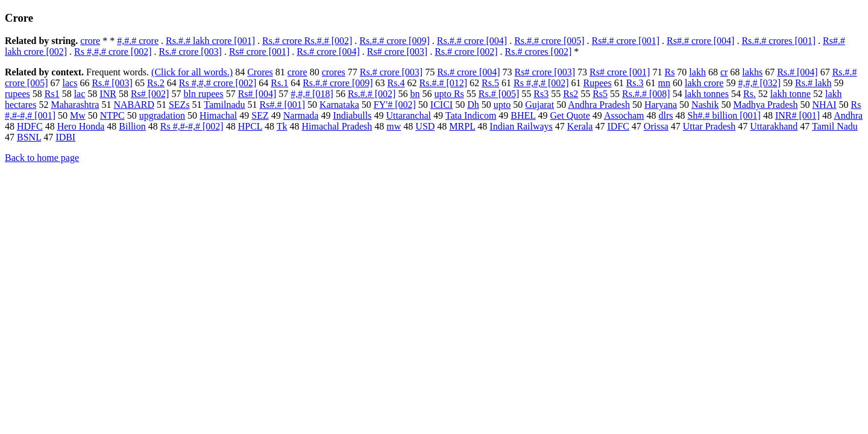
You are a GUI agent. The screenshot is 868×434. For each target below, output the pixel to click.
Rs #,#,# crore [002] (113, 52)
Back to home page (42, 158)
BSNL (29, 137)
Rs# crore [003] (397, 52)
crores (334, 72)
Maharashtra (75, 105)
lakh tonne (791, 94)
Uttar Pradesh (709, 126)
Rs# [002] (150, 94)
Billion (132, 126)
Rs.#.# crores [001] (778, 41)
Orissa (656, 126)
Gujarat (539, 105)
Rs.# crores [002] (539, 52)
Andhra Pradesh (599, 105)
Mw (78, 115)
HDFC (30, 126)
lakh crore (704, 83)
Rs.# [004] (797, 72)
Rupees (598, 83)
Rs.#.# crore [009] (394, 41)
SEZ (260, 115)
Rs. (750, 94)
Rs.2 (156, 83)
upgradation (162, 115)
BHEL (523, 115)
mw (394, 126)
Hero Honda (81, 126)
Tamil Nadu (835, 126)
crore (90, 41)
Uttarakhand (774, 126)
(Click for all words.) (192, 72)
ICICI (442, 105)
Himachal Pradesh (337, 126)
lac (80, 94)
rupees (17, 94)
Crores (260, 72)
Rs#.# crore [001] (626, 41)
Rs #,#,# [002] (541, 83)
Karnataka (339, 105)
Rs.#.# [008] (646, 94)
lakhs (752, 72)
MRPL (462, 126)
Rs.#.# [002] (372, 94)
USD (425, 126)
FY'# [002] (395, 105)
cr (724, 72)
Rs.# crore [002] (466, 52)
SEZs (179, 105)
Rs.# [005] (499, 94)
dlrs (666, 115)
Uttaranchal (408, 115)
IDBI (65, 137)
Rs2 (571, 94)
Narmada (301, 115)
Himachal (218, 115)
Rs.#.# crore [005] (549, 41)
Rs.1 (279, 83)
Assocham (624, 115)
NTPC (112, 115)
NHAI (825, 105)
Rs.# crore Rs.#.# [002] (307, 41)
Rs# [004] (257, 94)
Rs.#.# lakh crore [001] (210, 41)
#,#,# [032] (759, 83)
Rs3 (541, 94)
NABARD (134, 105)
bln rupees (203, 94)
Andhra (848, 115)
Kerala (580, 126)
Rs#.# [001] (283, 105)
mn (664, 83)
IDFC (618, 126)
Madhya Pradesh (765, 105)
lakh (697, 72)
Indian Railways (521, 126)
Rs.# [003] (112, 83)
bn (415, 94)
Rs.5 (490, 83)
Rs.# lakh (813, 83)
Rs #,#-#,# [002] (192, 126)
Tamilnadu (224, 105)
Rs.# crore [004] (328, 52)
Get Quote (570, 115)
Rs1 (52, 94)
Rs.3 (635, 83)
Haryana (661, 105)
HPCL (250, 126)
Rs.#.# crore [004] (472, 41)
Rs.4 (396, 83)
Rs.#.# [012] (444, 83)
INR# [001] (797, 115)
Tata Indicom (471, 115)
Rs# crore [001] (259, 52)
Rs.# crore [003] (190, 52)
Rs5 (600, 94)
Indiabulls (352, 115)
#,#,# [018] (312, 94)
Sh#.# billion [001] (724, 115)
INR (108, 94)
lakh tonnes (707, 94)
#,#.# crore (138, 41)
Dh (473, 105)
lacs (70, 83)
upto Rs (449, 94)
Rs (669, 72)
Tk (282, 126)
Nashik (705, 105)
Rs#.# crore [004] (700, 41)
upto (502, 105)
